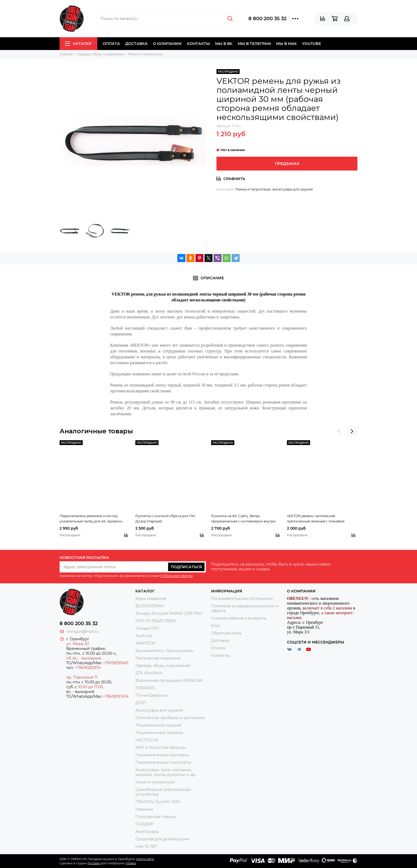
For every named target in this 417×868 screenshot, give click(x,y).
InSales (131, 863)
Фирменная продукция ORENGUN (169, 680)
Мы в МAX (286, 44)
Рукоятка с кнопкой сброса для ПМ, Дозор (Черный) (166, 519)
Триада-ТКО (147, 628)
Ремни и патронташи (253, 189)
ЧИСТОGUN (147, 740)
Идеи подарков (151, 599)
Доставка (136, 44)
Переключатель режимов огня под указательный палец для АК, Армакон (91, 519)
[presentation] (339, 431)
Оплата (111, 44)
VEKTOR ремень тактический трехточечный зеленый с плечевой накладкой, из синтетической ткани (317, 519)
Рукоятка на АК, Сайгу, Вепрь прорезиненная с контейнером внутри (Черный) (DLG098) (243, 519)
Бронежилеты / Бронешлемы (164, 651)
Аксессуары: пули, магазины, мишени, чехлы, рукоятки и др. (166, 772)
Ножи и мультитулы (155, 782)
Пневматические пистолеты (163, 762)
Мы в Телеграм (254, 44)
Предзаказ (287, 164)
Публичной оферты (176, 576)
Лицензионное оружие (158, 725)
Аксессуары (147, 832)
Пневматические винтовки (162, 755)
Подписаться (186, 567)
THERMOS (145, 688)
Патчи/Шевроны (152, 695)
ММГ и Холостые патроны (161, 747)
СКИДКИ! (145, 824)
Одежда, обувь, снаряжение (163, 666)
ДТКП (141, 703)
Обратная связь (226, 633)
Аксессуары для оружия (293, 189)
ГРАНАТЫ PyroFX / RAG (158, 802)
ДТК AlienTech (149, 673)
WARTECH (145, 643)
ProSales (94, 863)
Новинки (144, 809)
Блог (216, 626)
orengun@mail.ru (83, 632)
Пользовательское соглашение (242, 599)
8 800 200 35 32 (267, 19)
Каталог (78, 44)
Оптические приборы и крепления (170, 718)
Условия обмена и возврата (239, 618)
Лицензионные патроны (159, 733)
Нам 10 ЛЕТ (146, 846)
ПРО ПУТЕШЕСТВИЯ (156, 621)
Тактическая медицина (158, 658)
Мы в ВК (224, 44)
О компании (167, 44)
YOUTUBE (312, 44)
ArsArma (144, 636)
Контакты (198, 44)
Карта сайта (145, 859)
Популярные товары (156, 817)
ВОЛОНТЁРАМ (149, 606)
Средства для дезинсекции (162, 839)
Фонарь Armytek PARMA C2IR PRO (169, 613)
